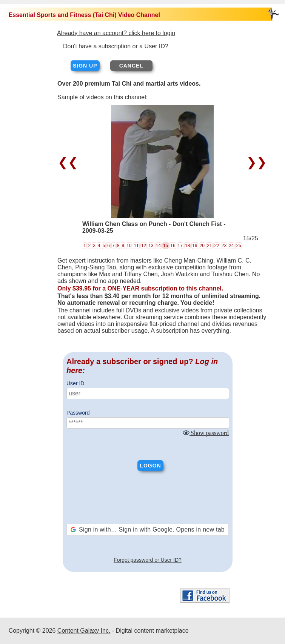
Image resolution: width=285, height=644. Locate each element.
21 (209, 246)
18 (187, 246)
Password (78, 413)
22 (216, 246)
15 (166, 246)
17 (180, 246)
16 (173, 246)
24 (231, 246)
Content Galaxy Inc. (84, 631)
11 (136, 246)
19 (195, 246)
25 (238, 246)
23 (224, 246)
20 (202, 246)
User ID (75, 383)
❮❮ (70, 162)
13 (151, 246)
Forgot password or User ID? (148, 560)
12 (144, 246)
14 (158, 246)
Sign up (85, 66)
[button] (148, 530)
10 (129, 246)
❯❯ (255, 162)
